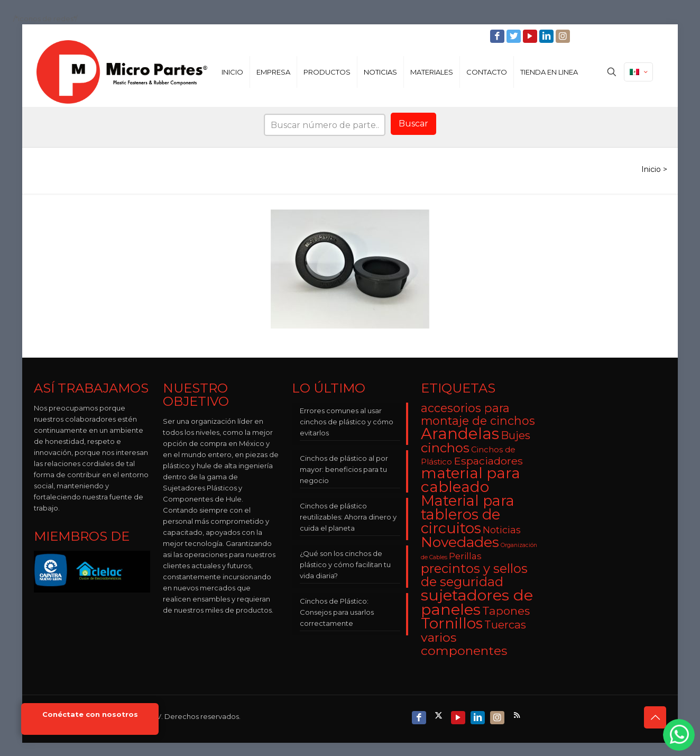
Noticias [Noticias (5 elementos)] (502, 530)
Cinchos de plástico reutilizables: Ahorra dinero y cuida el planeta (348, 517)
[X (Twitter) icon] (440, 715)
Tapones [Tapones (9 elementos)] (506, 611)
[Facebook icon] (498, 36)
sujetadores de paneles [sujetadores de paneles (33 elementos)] (477, 602)
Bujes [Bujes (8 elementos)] (515, 435)
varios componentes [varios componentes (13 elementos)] (464, 644)
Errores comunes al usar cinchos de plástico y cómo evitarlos (347, 422)
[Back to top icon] (655, 717)
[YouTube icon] (531, 36)
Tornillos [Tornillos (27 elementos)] (452, 623)
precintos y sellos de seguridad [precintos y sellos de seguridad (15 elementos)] (474, 575)
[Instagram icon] (564, 36)
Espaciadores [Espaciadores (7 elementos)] (488, 461)
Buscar (413, 124)
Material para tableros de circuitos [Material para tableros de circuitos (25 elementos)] (468, 514)
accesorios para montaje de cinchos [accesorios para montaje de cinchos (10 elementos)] (478, 414)
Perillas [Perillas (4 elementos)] (465, 556)
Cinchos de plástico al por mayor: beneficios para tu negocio (344, 469)
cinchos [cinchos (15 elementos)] (445, 448)
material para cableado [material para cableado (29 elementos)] (471, 480)
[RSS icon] (518, 715)
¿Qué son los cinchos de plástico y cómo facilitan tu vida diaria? (345, 564)
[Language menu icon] (638, 72)
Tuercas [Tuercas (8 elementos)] (505, 625)
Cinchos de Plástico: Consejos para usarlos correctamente (337, 612)
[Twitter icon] (515, 36)
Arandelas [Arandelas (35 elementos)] (460, 434)
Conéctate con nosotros (90, 714)
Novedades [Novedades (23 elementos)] (460, 542)
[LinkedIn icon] (547, 36)
